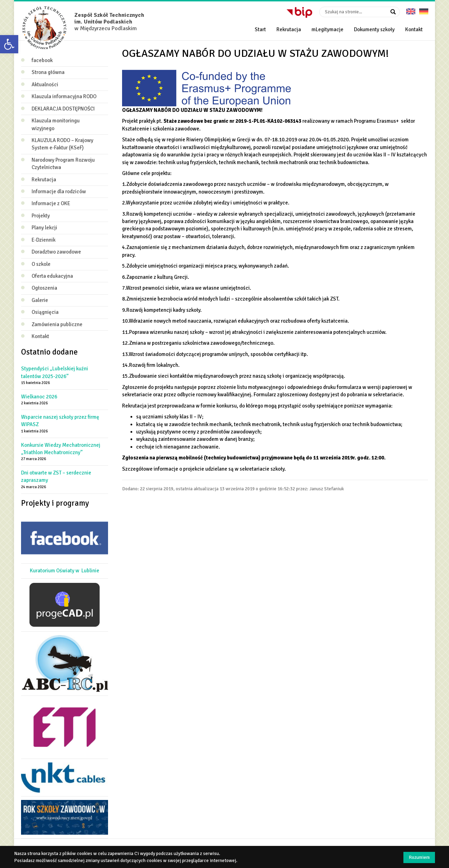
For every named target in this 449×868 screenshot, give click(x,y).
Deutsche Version (424, 9)
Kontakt (414, 29)
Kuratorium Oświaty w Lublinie (65, 571)
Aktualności (45, 85)
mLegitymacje (327, 29)
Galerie (40, 300)
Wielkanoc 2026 (39, 397)
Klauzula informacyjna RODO (64, 96)
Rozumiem (419, 857)
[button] (9, 44)
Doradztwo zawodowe (56, 252)
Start (260, 29)
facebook (42, 60)
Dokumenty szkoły (374, 29)
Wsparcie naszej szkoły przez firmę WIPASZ (60, 421)
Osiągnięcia (45, 312)
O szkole (41, 264)
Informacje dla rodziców (59, 191)
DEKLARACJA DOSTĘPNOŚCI (63, 109)
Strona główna (48, 72)
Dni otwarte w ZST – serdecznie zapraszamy (56, 476)
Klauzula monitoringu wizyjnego (56, 124)
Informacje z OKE (51, 203)
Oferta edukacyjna (52, 276)
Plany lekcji (44, 228)
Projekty (41, 216)
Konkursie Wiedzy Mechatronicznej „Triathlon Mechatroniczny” (61, 449)
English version (411, 9)
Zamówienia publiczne (57, 324)
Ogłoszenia (44, 288)
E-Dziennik (43, 240)
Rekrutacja (289, 29)
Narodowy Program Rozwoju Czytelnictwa (63, 164)
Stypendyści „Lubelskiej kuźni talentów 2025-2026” (55, 372)
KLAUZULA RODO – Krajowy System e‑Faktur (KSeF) (62, 144)
